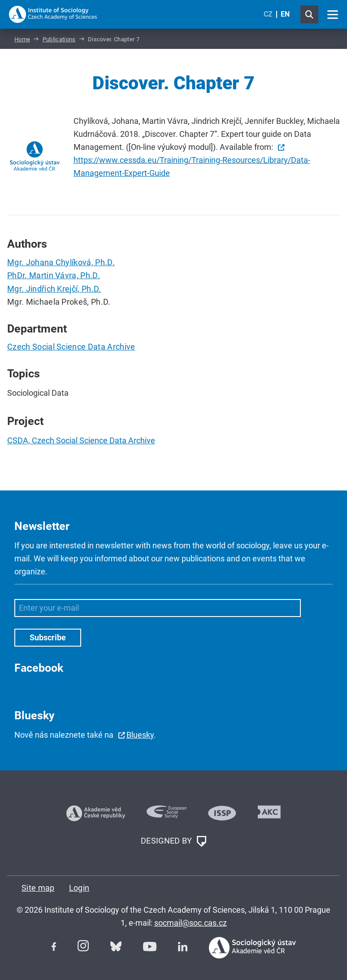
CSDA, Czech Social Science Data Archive (81, 440)
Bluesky (140, 735)
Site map (38, 888)
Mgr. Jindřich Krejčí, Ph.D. (54, 289)
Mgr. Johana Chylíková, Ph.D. (61, 262)
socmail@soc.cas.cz (191, 923)
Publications (59, 39)
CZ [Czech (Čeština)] (268, 14)
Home (22, 39)
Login (79, 888)
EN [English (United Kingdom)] (285, 14)
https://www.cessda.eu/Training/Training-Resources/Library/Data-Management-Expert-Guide (192, 166)
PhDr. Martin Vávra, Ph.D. (54, 275)
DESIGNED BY (173, 841)
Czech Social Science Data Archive (71, 347)
